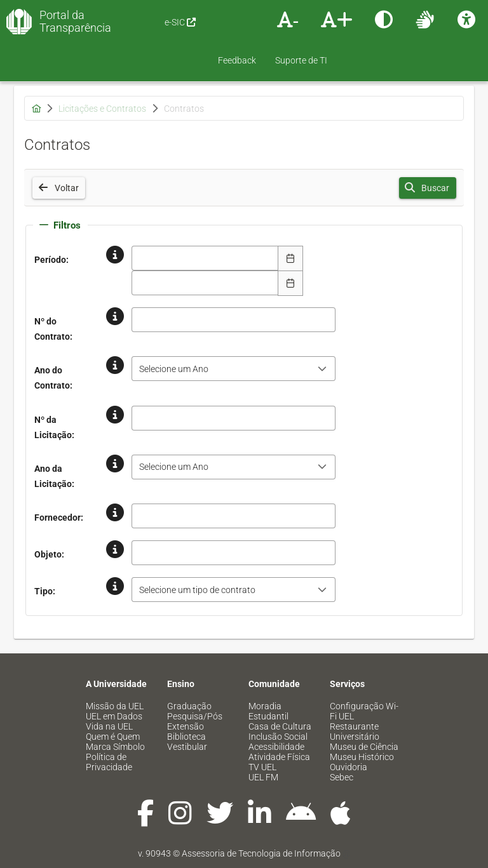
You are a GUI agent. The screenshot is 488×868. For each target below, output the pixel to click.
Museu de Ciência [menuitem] (364, 747)
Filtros (60, 225)
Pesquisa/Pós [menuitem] (195, 716)
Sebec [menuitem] (342, 777)
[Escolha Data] (290, 258)
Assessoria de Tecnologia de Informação (261, 853)
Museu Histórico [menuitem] (362, 757)
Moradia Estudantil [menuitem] (268, 711)
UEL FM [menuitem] (263, 777)
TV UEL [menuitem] (262, 767)
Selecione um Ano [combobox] (174, 369)
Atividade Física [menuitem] (279, 757)
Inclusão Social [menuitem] (278, 737)
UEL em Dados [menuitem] (114, 716)
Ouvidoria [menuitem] (349, 767)
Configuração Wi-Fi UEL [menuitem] (364, 711)
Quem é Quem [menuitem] (113, 737)
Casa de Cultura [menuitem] (280, 726)
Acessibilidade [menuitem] (276, 747)
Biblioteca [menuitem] (186, 737)
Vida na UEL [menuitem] (109, 726)
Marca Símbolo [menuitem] (115, 747)
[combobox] (205, 258)
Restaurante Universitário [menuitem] (355, 731)
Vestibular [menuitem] (187, 747)
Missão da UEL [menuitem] (115, 706)
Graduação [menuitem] (189, 706)
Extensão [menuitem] (186, 726)
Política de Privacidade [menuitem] (109, 762)
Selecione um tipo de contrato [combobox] (197, 590)
